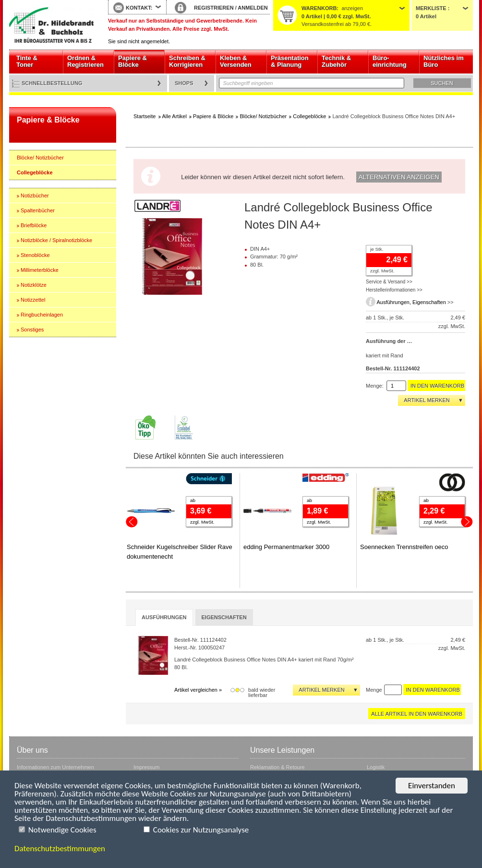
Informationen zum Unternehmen (55, 767)
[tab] (164, 617)
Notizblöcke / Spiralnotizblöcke (56, 240)
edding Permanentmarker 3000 (286, 547)
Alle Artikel (175, 116)
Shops (184, 83)
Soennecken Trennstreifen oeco (404, 547)
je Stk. (377, 249)
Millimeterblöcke (40, 270)
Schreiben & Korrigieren (187, 61)
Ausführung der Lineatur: (390, 341)
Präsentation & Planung (290, 61)
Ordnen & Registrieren (85, 61)
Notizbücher (35, 196)
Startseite (51, 25)
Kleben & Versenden (236, 61)
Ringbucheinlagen (42, 315)
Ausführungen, (394, 302)
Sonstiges (32, 330)
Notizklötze (34, 285)
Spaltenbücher (38, 210)
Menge (374, 690)
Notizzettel (33, 300)
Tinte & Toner (27, 61)
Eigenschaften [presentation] (224, 617)
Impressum (146, 767)
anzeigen (352, 8)
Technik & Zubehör (336, 61)
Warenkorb (319, 8)
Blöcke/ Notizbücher (40, 158)
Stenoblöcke (35, 255)
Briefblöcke (34, 225)
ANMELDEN (253, 8)
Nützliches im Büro (444, 61)
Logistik (376, 767)
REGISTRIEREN (214, 8)
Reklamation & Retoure (277, 767)
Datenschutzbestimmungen (60, 849)
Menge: (375, 386)
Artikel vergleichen (196, 690)
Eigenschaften (429, 302)
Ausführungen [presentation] (164, 617)
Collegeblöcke (35, 172)
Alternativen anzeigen (399, 177)
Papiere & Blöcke (133, 61)
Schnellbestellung (52, 83)
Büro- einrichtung (390, 61)
